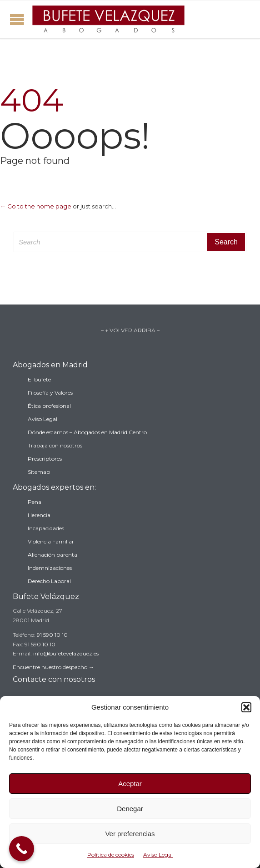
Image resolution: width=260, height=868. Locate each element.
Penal (35, 502)
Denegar (130, 809)
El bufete (39, 379)
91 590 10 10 (52, 635)
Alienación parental (53, 555)
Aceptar (130, 784)
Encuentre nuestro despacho (50, 667)
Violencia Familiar (51, 541)
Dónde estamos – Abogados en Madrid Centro (87, 432)
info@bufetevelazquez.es (66, 653)
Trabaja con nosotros (55, 445)
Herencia (39, 515)
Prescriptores (45, 459)
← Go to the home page (36, 206)
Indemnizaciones (50, 568)
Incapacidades (46, 528)
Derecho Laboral (49, 581)
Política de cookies (111, 855)
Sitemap (39, 472)
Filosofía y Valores (50, 393)
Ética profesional (49, 406)
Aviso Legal (158, 855)
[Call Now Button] (22, 849)
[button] (246, 707)
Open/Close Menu (17, 19)
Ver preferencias (130, 834)
